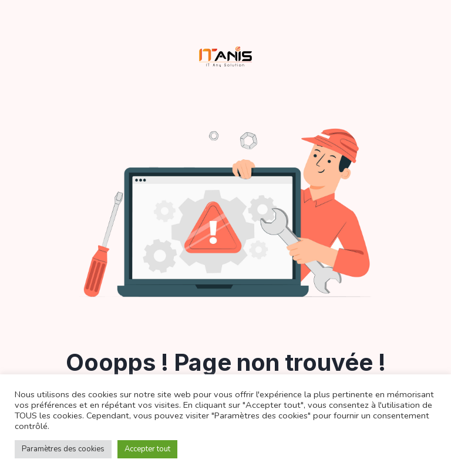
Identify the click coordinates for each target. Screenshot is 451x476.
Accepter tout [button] (147, 449)
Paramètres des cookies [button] (63, 449)
